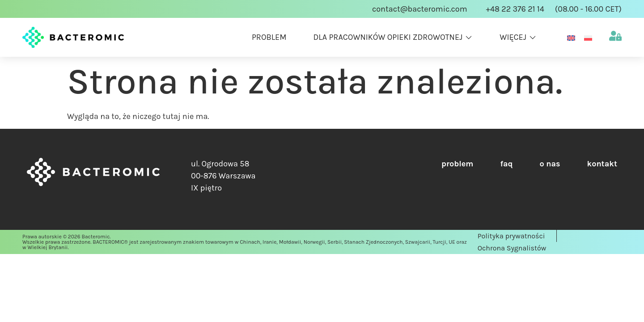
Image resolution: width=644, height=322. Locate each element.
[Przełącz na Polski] (588, 37)
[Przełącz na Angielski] (571, 37)
